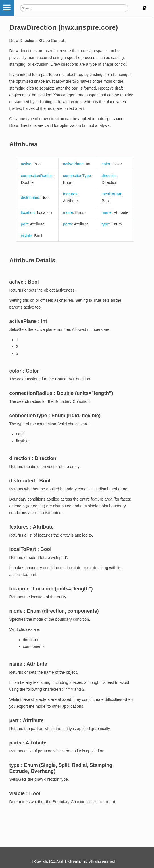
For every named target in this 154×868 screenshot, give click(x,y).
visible (27, 236)
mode (68, 212)
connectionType (77, 176)
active (26, 164)
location (28, 212)
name (107, 212)
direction (109, 176)
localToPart (112, 194)
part (24, 224)
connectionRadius (37, 176)
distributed (30, 197)
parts (67, 224)
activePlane (73, 164)
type (105, 224)
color (106, 164)
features (70, 194)
